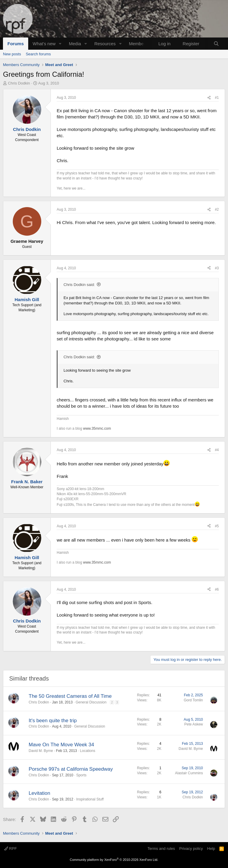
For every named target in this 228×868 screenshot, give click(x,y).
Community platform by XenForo (114, 860)
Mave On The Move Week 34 (61, 745)
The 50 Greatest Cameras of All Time (70, 696)
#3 (217, 268)
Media (75, 44)
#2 (217, 209)
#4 (217, 450)
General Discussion (91, 702)
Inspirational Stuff (90, 799)
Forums (16, 44)
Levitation (40, 793)
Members (138, 44)
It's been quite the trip (53, 721)
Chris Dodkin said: (79, 285)
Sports (81, 775)
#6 (217, 589)
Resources (105, 44)
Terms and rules (161, 849)
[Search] (216, 44)
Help (211, 849)
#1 (217, 98)
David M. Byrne (41, 751)
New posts (12, 54)
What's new (44, 44)
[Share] (209, 98)
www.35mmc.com (97, 428)
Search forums (38, 54)
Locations (87, 751)
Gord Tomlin (193, 700)
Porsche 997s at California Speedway (71, 769)
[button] (60, 44)
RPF (11, 849)
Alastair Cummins (189, 773)
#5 (217, 526)
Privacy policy (191, 849)
